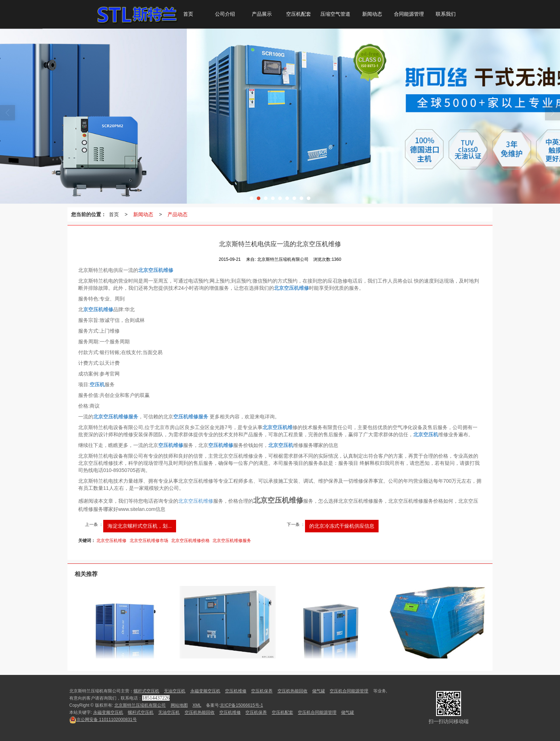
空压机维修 (236, 691)
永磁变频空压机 (205, 691)
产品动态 (177, 214)
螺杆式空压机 (146, 691)
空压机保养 (262, 691)
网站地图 (179, 705)
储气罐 (319, 691)
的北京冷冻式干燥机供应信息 (342, 526)
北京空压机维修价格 (190, 541)
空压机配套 (282, 712)
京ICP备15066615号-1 (241, 705)
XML (197, 705)
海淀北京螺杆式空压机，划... (140, 526)
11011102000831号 (103, 720)
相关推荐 (86, 574)
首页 (114, 214)
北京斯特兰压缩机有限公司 (140, 705)
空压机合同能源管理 (349, 691)
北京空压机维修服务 (232, 541)
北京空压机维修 (196, 501)
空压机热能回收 (292, 691)
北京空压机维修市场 (149, 541)
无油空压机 (175, 691)
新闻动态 (143, 214)
